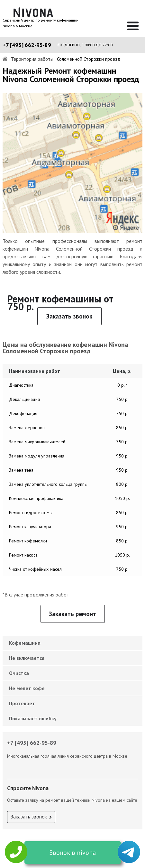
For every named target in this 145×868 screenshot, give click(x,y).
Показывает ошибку (33, 718)
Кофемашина (25, 643)
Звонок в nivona (73, 853)
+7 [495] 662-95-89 (27, 45)
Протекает (22, 703)
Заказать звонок (69, 316)
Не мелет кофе (27, 688)
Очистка (19, 673)
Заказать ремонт (72, 614)
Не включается (27, 658)
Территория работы (32, 59)
